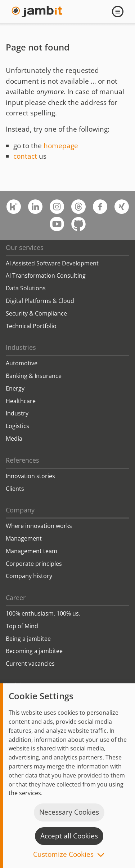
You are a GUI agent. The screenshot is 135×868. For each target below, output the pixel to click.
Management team (31, 551)
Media (14, 439)
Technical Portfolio (31, 326)
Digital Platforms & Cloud (40, 301)
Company (20, 510)
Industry (17, 413)
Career (16, 598)
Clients (15, 489)
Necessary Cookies (69, 812)
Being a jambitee (28, 639)
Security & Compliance (36, 313)
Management (24, 538)
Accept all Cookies (69, 836)
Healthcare (21, 401)
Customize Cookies (63, 855)
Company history (29, 576)
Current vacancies (30, 664)
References (22, 460)
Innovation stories (30, 476)
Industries (21, 347)
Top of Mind (22, 626)
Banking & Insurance (34, 376)
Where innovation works (39, 526)
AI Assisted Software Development (52, 263)
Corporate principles (34, 564)
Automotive (22, 363)
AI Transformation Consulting (46, 276)
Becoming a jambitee (34, 651)
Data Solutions (26, 288)
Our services (25, 247)
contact (25, 156)
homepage (61, 146)
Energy (15, 388)
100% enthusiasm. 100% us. (43, 613)
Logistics (17, 426)
